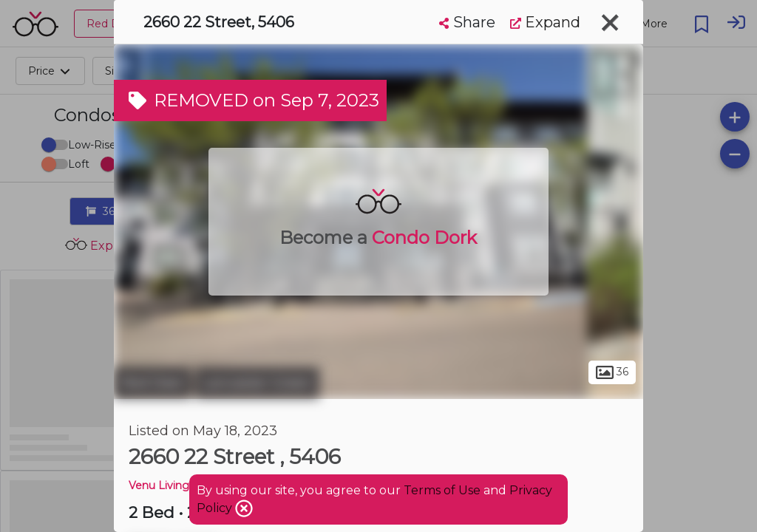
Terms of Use (442, 490)
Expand (545, 22)
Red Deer (153, 383)
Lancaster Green (257, 383)
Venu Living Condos (180, 485)
